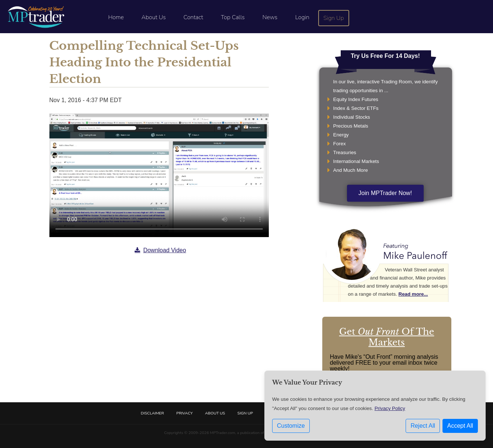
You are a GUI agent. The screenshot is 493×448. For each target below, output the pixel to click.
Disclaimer (152, 413)
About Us (154, 17)
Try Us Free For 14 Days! (385, 56)
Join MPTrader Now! (385, 193)
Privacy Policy (390, 408)
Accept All (460, 426)
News (270, 17)
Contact (193, 17)
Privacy (184, 413)
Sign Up (334, 18)
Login (302, 17)
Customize (291, 426)
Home (116, 17)
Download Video (160, 250)
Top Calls (233, 17)
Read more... (413, 294)
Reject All (423, 426)
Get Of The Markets (387, 337)
